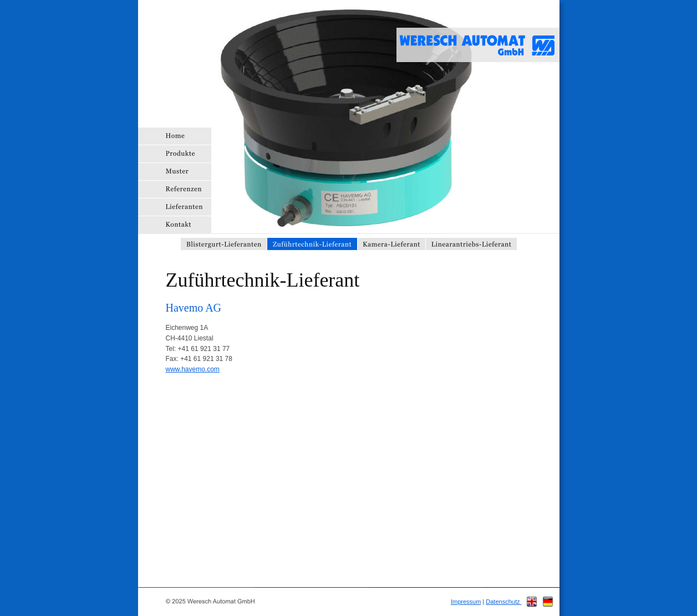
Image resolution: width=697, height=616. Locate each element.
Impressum (466, 602)
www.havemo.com (193, 369)
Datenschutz (503, 602)
